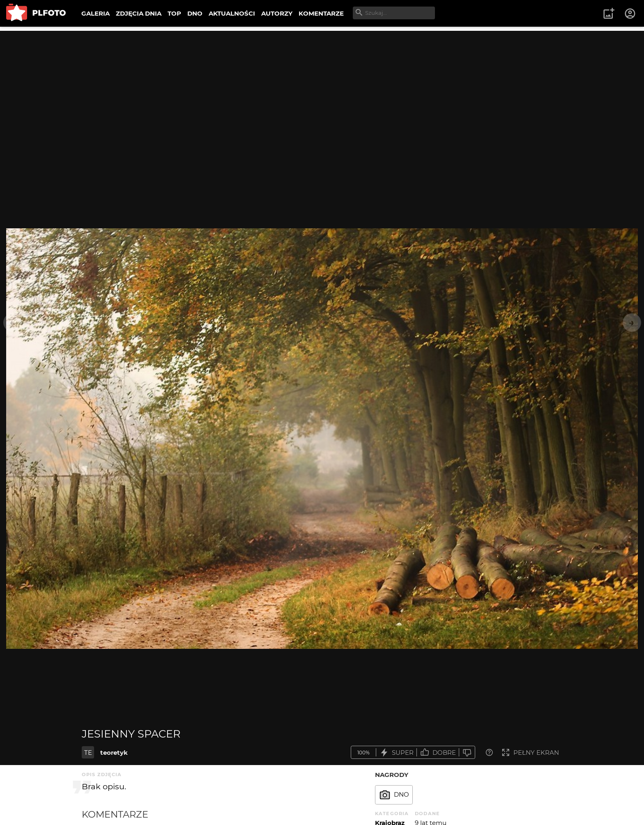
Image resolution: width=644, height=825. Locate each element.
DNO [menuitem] (195, 13)
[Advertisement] (322, 88)
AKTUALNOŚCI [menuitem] (232, 13)
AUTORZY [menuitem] (277, 13)
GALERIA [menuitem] (95, 13)
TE (88, 753)
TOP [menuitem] (174, 13)
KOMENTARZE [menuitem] (321, 13)
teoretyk (114, 753)
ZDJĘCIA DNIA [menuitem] (139, 13)
